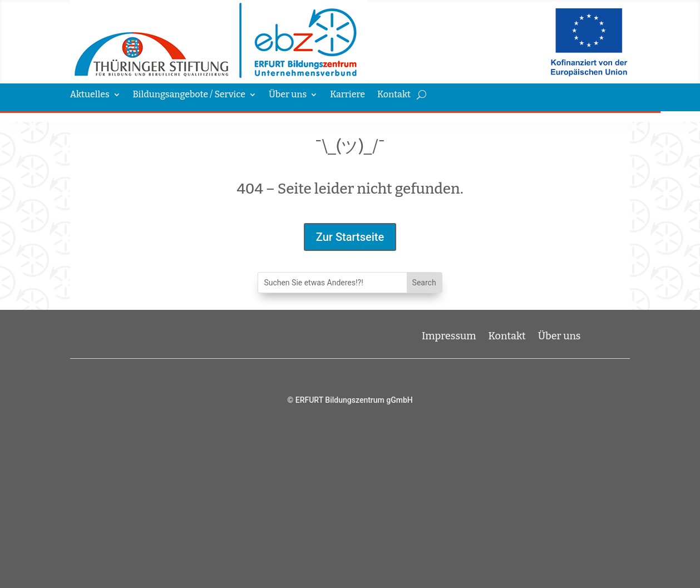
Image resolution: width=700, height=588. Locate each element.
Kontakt (394, 95)
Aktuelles (90, 95)
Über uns (288, 95)
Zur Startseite (350, 237)
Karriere (347, 95)
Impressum (449, 335)
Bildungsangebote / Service (189, 95)
